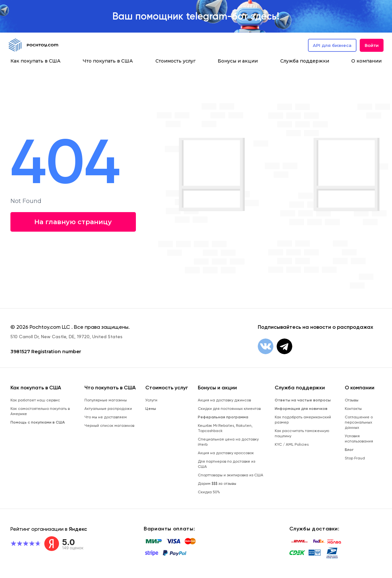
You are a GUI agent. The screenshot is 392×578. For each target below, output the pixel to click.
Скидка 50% (209, 492)
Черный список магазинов (109, 426)
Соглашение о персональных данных (359, 422)
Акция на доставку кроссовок (226, 453)
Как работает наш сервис (35, 400)
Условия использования (359, 439)
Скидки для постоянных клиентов (229, 409)
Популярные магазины (106, 400)
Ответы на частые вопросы (303, 400)
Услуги (151, 400)
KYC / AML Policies (292, 444)
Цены (151, 409)
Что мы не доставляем (106, 417)
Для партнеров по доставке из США (226, 464)
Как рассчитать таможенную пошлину (302, 433)
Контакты (353, 409)
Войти (372, 45)
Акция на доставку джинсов (224, 400)
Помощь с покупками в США (38, 422)
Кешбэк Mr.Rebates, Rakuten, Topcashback (225, 428)
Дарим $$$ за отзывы (217, 484)
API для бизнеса (332, 45)
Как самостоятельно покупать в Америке (40, 411)
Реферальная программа (223, 417)
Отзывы (352, 400)
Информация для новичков (301, 409)
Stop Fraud (355, 458)
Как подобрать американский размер (303, 420)
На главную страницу (72, 222)
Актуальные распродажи (108, 409)
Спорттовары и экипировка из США (231, 475)
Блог (349, 450)
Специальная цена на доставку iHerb (228, 442)
